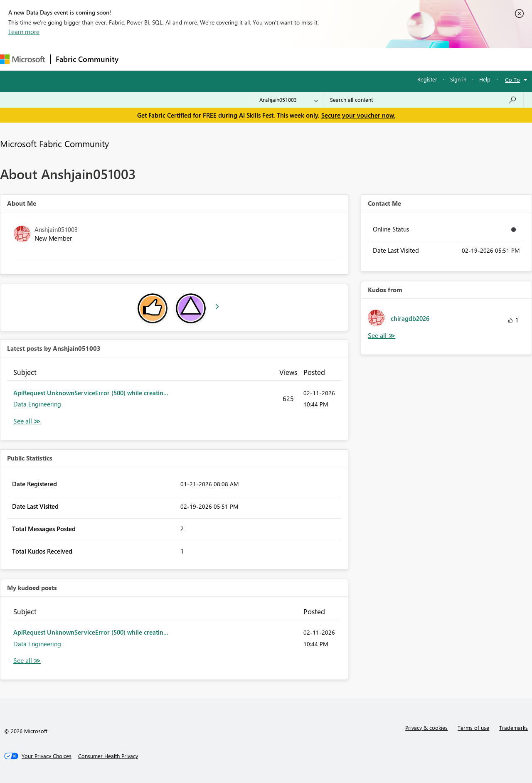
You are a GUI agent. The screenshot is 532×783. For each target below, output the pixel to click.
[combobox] (423, 100)
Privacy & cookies (426, 728)
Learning (314, 59)
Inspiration (174, 59)
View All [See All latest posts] (27, 421)
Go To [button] (512, 80)
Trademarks (514, 728)
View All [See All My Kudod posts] (27, 661)
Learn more (24, 32)
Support (349, 59)
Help (485, 79)
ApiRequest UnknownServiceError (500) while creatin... (91, 393)
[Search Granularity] (289, 100)
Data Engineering (37, 404)
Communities (245, 59)
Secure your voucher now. (358, 115)
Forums (137, 59)
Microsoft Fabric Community (54, 143)
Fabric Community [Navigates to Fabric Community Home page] (87, 59)
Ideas (208, 59)
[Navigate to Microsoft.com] (22, 59)
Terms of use (473, 728)
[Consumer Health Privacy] (108, 756)
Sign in (458, 79)
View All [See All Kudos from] (382, 336)
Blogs (282, 59)
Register (427, 79)
